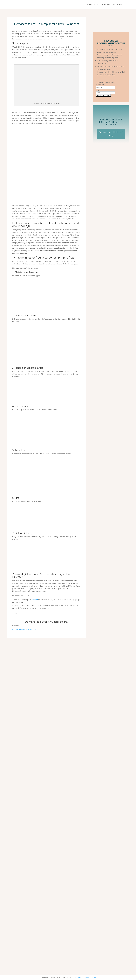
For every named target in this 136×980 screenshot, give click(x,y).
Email (98, 90)
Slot (17, 498)
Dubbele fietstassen (26, 315)
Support (106, 4)
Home (89, 4)
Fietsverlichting (23, 533)
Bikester (35, 600)
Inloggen (118, 4)
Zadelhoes (21, 450)
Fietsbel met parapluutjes (29, 368)
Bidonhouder (22, 406)
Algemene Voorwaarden (85, 977)
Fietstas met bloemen (27, 272)
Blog (97, 4)
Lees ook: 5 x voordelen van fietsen (24, 629)
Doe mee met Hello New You (111, 134)
